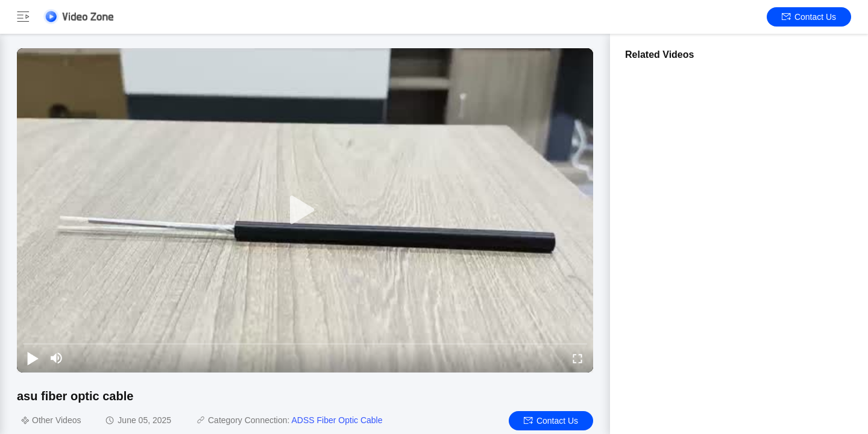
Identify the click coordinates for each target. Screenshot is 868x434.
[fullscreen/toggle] (577, 358)
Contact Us (809, 17)
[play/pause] (33, 358)
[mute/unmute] (57, 358)
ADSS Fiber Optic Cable (337, 420)
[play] (305, 210)
